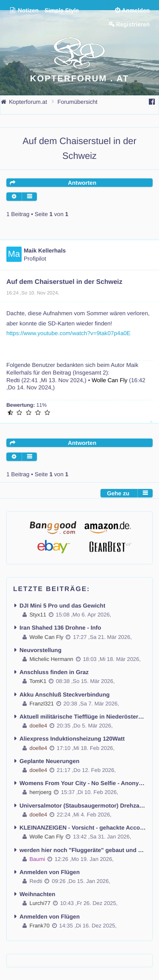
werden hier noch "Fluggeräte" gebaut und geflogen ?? (83, 850)
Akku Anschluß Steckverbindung (65, 695)
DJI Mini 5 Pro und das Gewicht (62, 606)
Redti (13, 380)
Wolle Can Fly (109, 380)
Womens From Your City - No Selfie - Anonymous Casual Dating (83, 783)
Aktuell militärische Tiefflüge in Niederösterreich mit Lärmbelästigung (83, 717)
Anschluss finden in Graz (54, 672)
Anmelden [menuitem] (136, 10)
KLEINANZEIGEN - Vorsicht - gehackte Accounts (83, 828)
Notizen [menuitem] (24, 10)
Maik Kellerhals (45, 251)
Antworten (82, 183)
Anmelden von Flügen (50, 872)
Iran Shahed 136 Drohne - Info (60, 628)
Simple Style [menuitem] (62, 10)
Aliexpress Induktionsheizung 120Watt (72, 739)
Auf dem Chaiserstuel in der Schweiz (64, 282)
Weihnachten (37, 894)
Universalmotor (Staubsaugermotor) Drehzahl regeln (83, 806)
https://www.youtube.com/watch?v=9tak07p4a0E (68, 333)
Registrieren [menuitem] (133, 24)
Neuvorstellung (40, 650)
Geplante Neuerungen (49, 761)
